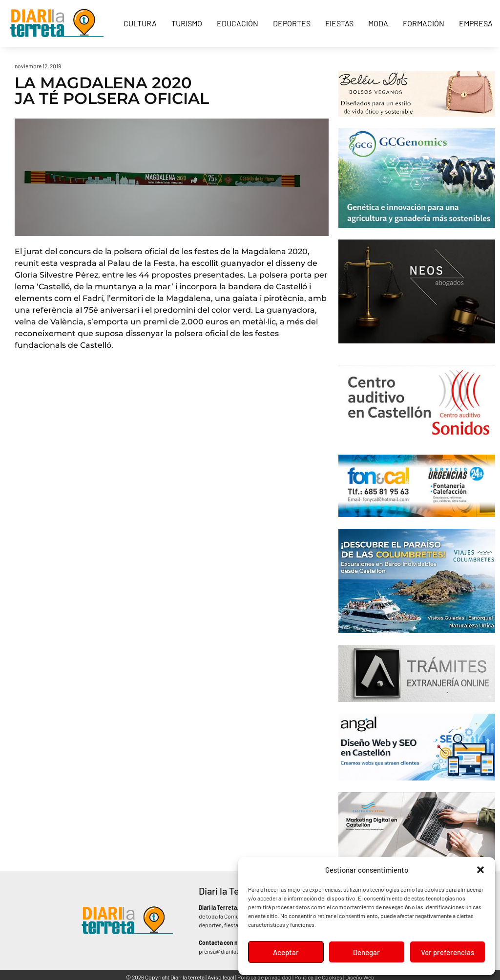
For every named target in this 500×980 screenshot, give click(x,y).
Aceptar (286, 952)
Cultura (140, 23)
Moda (378, 23)
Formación (424, 23)
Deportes (292, 23)
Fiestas (339, 23)
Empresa (476, 23)
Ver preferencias (448, 952)
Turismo (187, 23)
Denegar (366, 952)
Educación (238, 23)
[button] (480, 870)
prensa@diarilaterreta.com (232, 951)
